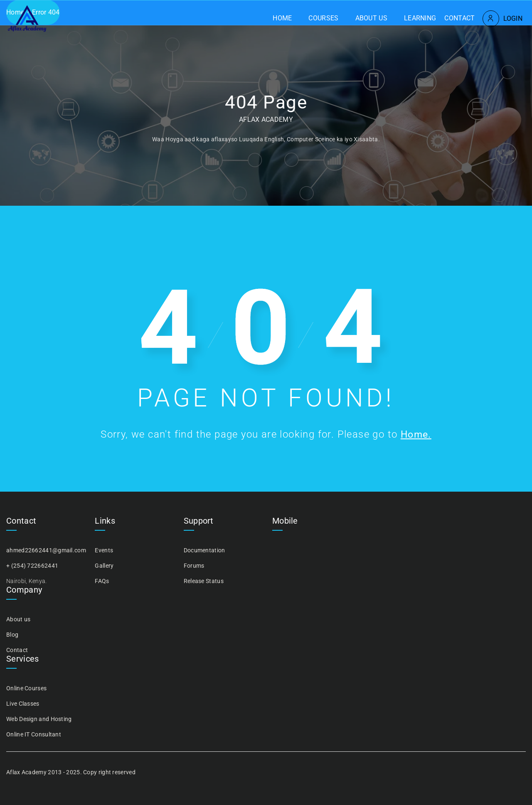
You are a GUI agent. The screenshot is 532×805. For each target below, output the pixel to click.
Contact (459, 18)
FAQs (102, 581)
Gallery (104, 566)
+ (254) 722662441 (32, 566)
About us (371, 18)
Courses (323, 18)
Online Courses (26, 688)
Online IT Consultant (34, 734)
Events (104, 550)
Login (513, 18)
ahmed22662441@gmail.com (46, 550)
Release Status (204, 581)
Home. (416, 434)
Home (282, 18)
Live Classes (23, 704)
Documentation (204, 550)
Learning (420, 18)
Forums (194, 566)
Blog (12, 635)
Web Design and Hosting (39, 719)
